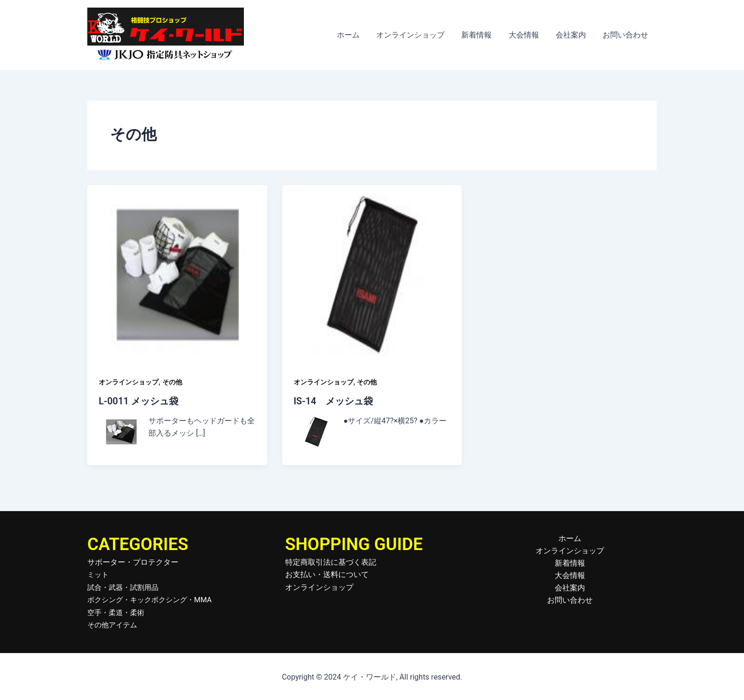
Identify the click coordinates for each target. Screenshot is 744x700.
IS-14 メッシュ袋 (334, 401)
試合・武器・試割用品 (125, 587)
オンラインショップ (418, 35)
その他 (172, 382)
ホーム (357, 35)
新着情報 (482, 35)
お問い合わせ (626, 35)
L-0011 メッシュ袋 (139, 401)
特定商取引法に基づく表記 (331, 562)
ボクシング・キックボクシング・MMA (153, 599)
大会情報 (528, 35)
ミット (99, 574)
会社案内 (573, 35)
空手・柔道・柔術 (118, 612)
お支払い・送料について (327, 574)
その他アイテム (114, 624)
